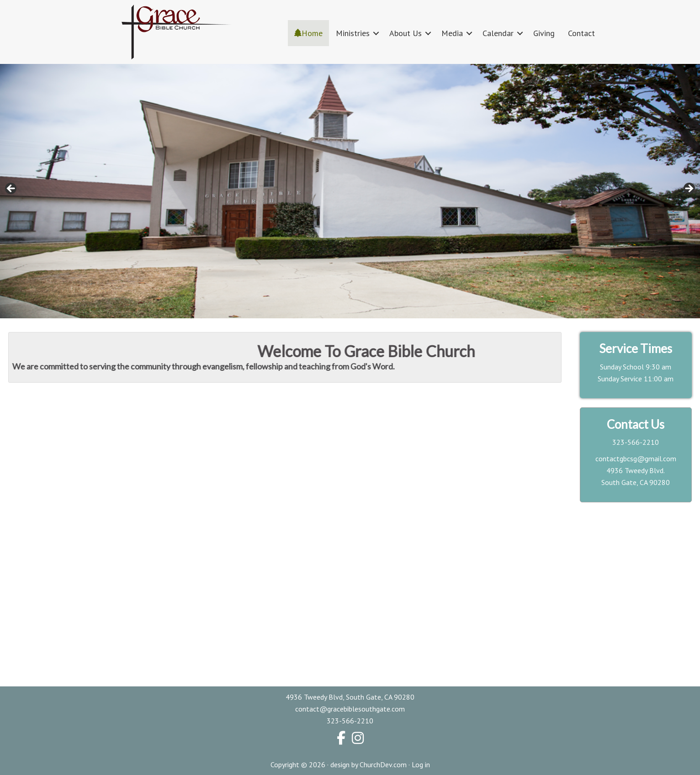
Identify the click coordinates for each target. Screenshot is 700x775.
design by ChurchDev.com (369, 764)
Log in (421, 764)
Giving (544, 33)
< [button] (11, 189)
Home (308, 33)
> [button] (689, 189)
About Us (406, 33)
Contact (581, 33)
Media (452, 33)
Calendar (498, 33)
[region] (350, 191)
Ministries (353, 33)
